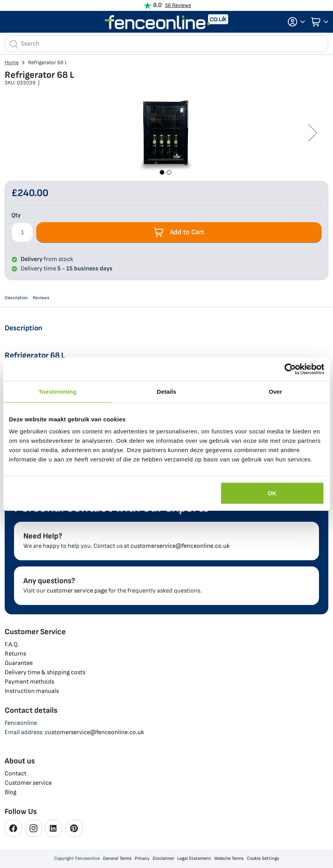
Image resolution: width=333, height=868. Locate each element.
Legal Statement (194, 858)
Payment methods (29, 682)
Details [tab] (167, 391)
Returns (15, 654)
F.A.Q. (12, 644)
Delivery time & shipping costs (45, 672)
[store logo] (167, 22)
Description (16, 298)
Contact (16, 774)
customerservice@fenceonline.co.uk (180, 546)
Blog (11, 792)
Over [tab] (276, 391)
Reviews (41, 298)
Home (12, 62)
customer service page (77, 591)
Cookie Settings (263, 858)
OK (272, 493)
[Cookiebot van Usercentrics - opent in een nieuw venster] (290, 369)
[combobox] (166, 44)
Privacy (142, 858)
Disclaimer (163, 858)
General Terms (117, 858)
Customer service (28, 783)
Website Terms (229, 858)
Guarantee (19, 663)
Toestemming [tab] (58, 391)
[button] (294, 22)
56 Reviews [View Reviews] (178, 5)
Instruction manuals (32, 691)
